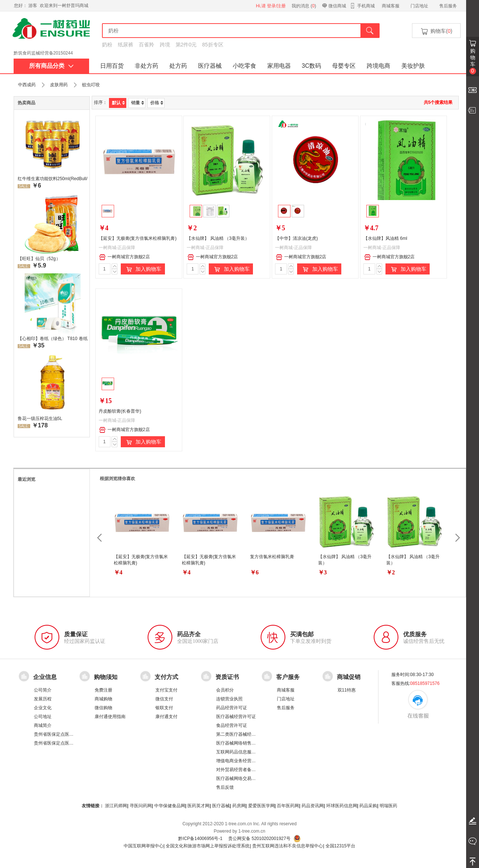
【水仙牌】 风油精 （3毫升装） (218, 238)
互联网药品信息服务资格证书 (245, 752)
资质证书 (227, 677)
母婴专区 (344, 66)
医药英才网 (198, 806)
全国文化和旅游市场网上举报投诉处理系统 (208, 846)
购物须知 (106, 677)
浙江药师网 (116, 806)
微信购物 (103, 708)
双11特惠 (347, 690)
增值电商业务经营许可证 (240, 761)
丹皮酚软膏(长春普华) (120, 411)
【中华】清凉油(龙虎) (296, 238)
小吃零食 (244, 66)
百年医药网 (288, 806)
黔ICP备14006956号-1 (200, 839)
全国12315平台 (340, 846)
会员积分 (225, 690)
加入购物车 (143, 269)
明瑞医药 (388, 806)
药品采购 (368, 806)
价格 (157, 103)
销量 (138, 103)
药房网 (239, 806)
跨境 (165, 45)
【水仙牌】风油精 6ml (385, 238)
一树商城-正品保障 (117, 248)
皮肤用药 (59, 85)
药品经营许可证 (232, 708)
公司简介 (43, 690)
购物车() (436, 31)
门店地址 (419, 6)
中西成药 (27, 85)
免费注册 (103, 690)
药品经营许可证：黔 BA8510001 (46, 51)
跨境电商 (378, 66)
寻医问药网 (141, 806)
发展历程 (43, 699)
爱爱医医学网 (261, 806)
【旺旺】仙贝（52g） (39, 259)
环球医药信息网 (342, 806)
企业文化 (43, 708)
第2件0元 (186, 45)
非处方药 (147, 66)
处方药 (178, 66)
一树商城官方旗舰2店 (124, 257)
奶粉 (107, 45)
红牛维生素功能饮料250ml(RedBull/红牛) (53, 179)
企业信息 (45, 677)
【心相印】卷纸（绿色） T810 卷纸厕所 (53, 339)
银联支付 (164, 708)
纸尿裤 (126, 45)
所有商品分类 (51, 66)
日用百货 (112, 66)
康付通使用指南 (110, 717)
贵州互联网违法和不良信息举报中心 (288, 846)
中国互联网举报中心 (144, 846)
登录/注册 (276, 6)
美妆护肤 (413, 66)
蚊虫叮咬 (91, 85)
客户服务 (288, 677)
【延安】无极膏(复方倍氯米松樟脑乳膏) (138, 238)
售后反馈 (225, 787)
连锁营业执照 (229, 699)
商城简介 (43, 725)
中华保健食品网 (170, 806)
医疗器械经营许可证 (236, 717)
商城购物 (103, 699)
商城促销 (349, 677)
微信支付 (164, 699)
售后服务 (448, 6)
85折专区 (213, 45)
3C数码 (311, 66)
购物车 (473, 61)
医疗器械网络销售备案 (238, 743)
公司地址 (43, 717)
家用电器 (279, 66)
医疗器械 (210, 66)
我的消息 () (304, 6)
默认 (118, 103)
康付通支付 (166, 717)
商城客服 (391, 6)
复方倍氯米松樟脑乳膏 (272, 557)
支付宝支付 (166, 690)
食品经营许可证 (232, 725)
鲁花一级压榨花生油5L (40, 419)
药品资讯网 (313, 806)
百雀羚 (147, 45)
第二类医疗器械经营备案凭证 (245, 734)
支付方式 (166, 677)
